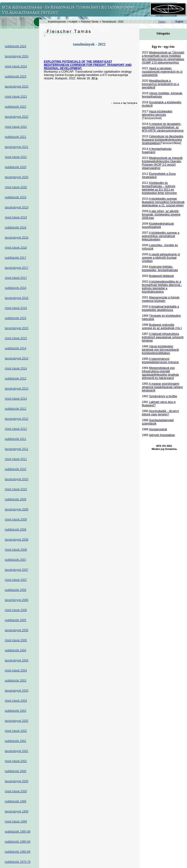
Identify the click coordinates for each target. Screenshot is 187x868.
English (179, 22)
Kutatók (73, 22)
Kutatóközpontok (57, 22)
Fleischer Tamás (90, 22)
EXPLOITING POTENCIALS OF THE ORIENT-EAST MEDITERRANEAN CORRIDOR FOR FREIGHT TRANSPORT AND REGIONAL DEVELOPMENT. (88, 65)
